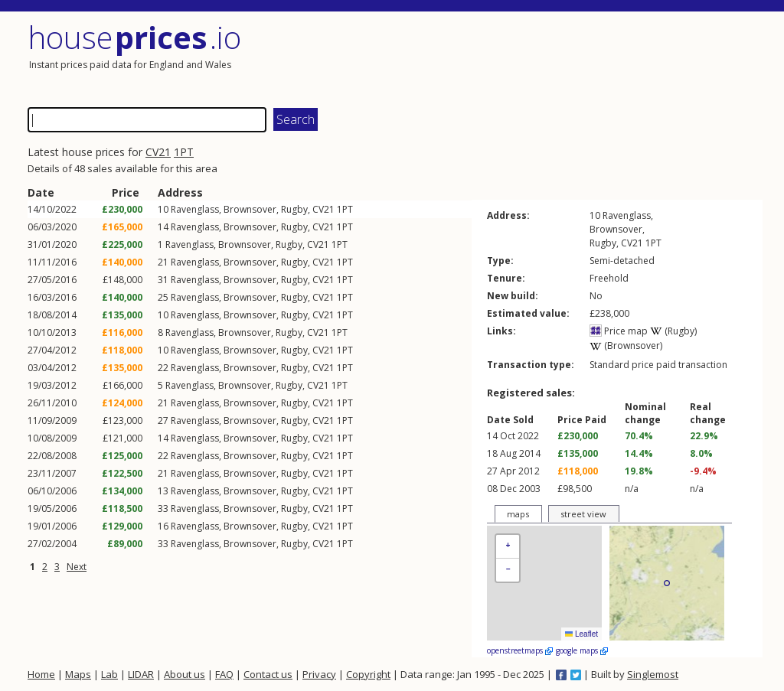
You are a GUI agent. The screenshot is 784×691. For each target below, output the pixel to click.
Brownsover (250, 209)
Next (77, 567)
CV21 (158, 152)
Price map (619, 331)
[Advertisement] (579, 57)
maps (518, 514)
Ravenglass (195, 209)
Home (41, 674)
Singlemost (653, 674)
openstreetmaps (520, 650)
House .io (134, 37)
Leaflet (581, 634)
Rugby (294, 209)
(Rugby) (673, 331)
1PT (184, 152)
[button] (508, 547)
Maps (78, 674)
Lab (109, 674)
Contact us (268, 674)
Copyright (368, 674)
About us (185, 674)
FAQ (224, 674)
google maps (582, 650)
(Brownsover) (626, 345)
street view (583, 514)
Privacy (319, 674)
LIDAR (141, 674)
